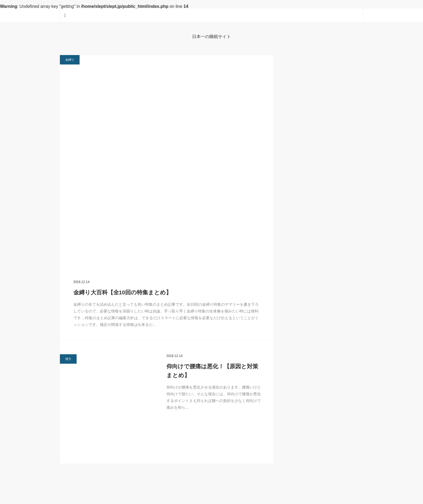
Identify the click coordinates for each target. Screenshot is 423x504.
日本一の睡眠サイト (211, 37)
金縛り (70, 60)
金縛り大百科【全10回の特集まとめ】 (122, 292)
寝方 (68, 359)
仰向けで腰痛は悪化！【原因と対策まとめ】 (212, 371)
